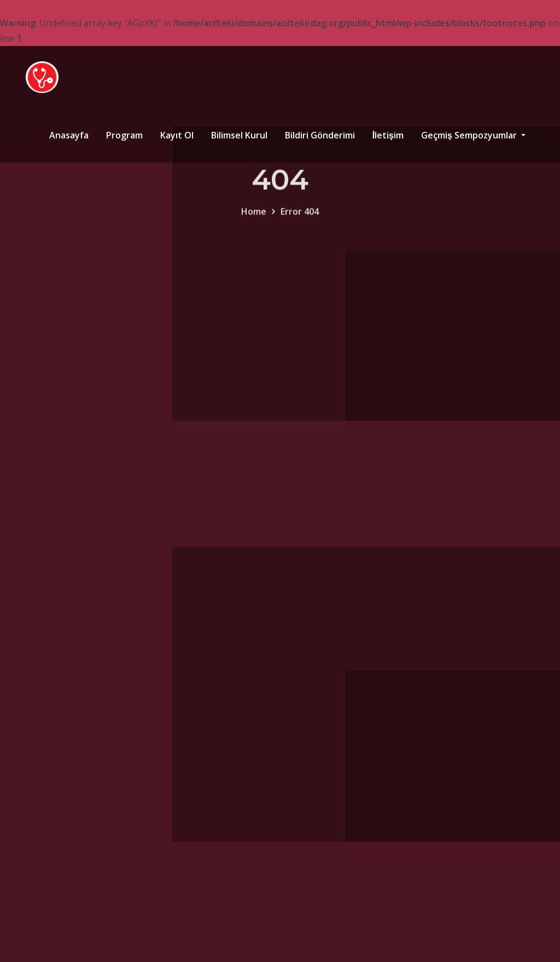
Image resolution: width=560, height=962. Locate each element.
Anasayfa (69, 135)
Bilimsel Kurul (239, 135)
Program (124, 135)
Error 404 (300, 219)
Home (254, 219)
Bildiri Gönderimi (320, 135)
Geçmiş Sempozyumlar (473, 135)
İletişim (388, 135)
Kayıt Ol (177, 135)
